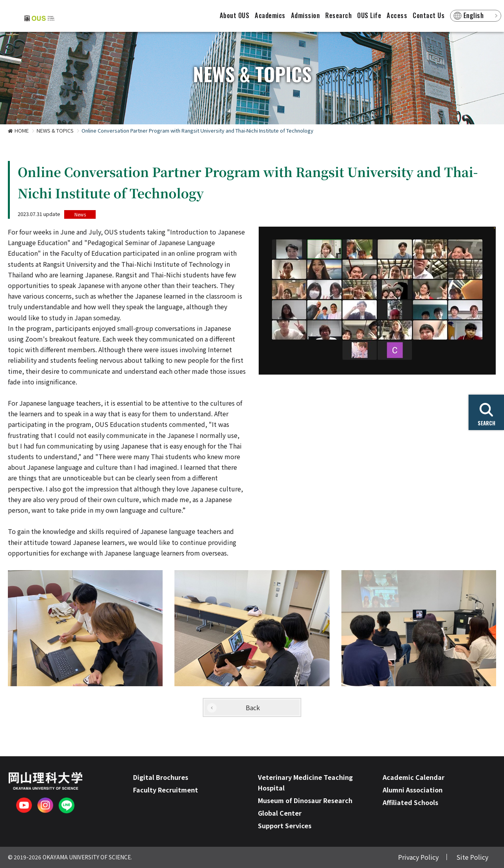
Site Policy (472, 857)
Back (253, 707)
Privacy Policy (418, 857)
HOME (22, 130)
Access (397, 15)
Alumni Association (413, 790)
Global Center (280, 813)
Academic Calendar (414, 777)
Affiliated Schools (410, 802)
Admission (306, 15)
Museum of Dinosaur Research (305, 800)
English (474, 15)
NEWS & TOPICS (55, 130)
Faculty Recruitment (166, 790)
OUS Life (369, 15)
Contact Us (429, 15)
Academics (270, 15)
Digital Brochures (161, 777)
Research (338, 15)
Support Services (285, 826)
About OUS (235, 15)
